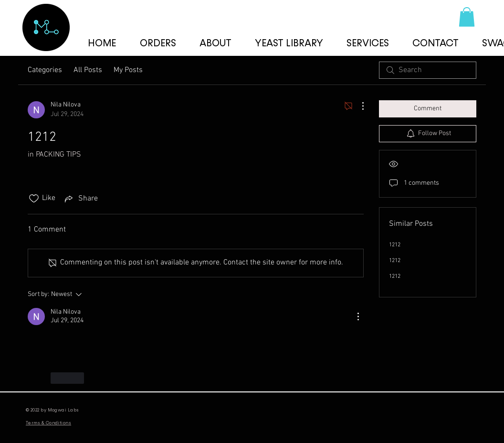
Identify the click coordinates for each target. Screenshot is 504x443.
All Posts (88, 70)
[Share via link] (80, 199)
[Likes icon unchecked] (34, 199)
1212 (395, 245)
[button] (467, 17)
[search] (428, 70)
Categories (45, 70)
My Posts (128, 70)
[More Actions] (358, 106)
